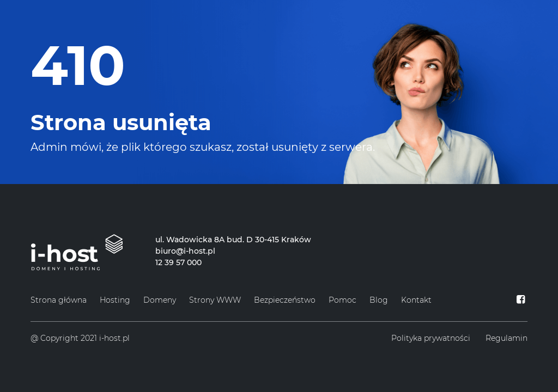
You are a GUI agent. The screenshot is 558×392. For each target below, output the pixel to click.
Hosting (115, 300)
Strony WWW (215, 300)
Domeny (160, 300)
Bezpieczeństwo (285, 300)
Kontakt (416, 300)
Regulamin (507, 338)
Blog (379, 300)
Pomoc (342, 300)
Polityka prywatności (431, 338)
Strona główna (59, 300)
